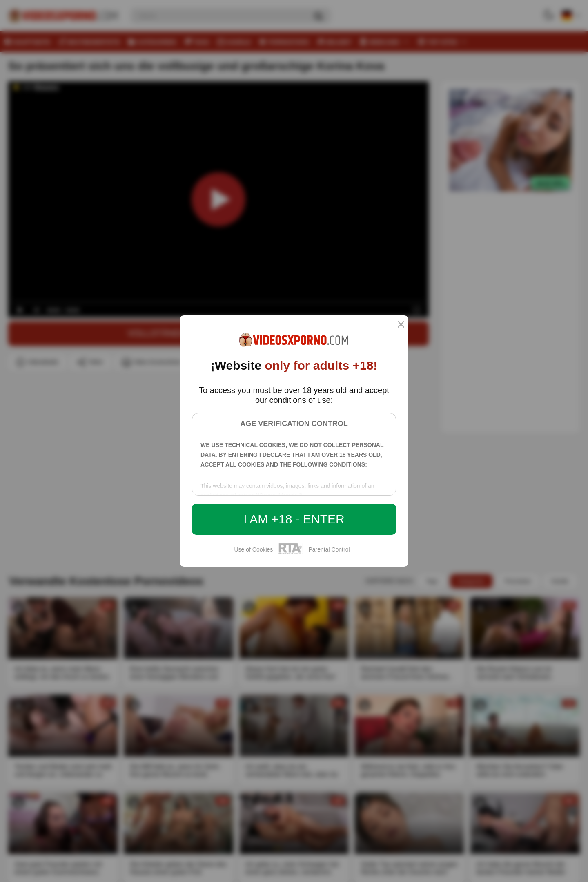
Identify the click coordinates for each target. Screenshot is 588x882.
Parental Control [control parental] (329, 549)
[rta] (291, 553)
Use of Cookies (253, 549)
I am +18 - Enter (294, 519)
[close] (401, 325)
